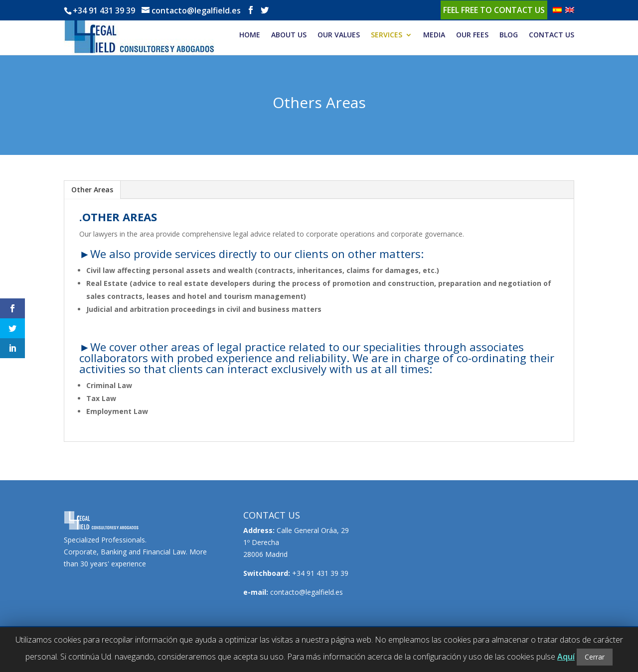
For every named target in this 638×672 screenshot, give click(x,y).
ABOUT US (289, 35)
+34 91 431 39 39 (104, 10)
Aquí (566, 657)
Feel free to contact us (494, 10)
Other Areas (92, 190)
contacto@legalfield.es (307, 592)
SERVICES (387, 35)
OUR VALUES (339, 35)
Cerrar (595, 657)
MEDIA (434, 35)
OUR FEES (472, 35)
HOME (250, 35)
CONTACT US (552, 35)
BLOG (509, 35)
